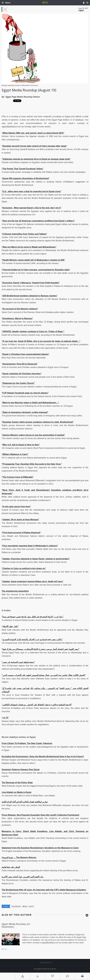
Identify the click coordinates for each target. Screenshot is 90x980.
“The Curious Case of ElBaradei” (18, 477)
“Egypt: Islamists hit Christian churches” (22, 374)
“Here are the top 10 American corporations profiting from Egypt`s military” (38, 221)
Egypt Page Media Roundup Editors (23, 97)
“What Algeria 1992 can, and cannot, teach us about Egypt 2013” (33, 133)
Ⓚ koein (53, 969)
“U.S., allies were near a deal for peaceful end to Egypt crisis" (32, 191)
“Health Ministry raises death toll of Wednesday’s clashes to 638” (33, 260)
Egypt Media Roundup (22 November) (16, 925)
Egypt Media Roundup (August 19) (29, 90)
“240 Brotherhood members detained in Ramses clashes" (30, 296)
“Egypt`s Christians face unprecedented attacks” (26, 354)
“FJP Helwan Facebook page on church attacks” (25, 393)
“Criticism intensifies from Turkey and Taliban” (24, 234)
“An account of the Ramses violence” (20, 309)
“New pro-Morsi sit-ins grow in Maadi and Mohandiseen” (29, 247)
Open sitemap (45, 962)
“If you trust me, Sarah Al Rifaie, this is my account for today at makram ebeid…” (41, 341)
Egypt (31, 906)
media (25, 906)
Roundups (16, 906)
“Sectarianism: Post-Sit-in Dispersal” (20, 364)
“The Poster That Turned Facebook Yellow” (23, 169)
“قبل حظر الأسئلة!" (10, 626)
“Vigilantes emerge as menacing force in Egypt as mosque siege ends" (36, 159)
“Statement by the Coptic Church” (18, 383)
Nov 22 (4, 949)
